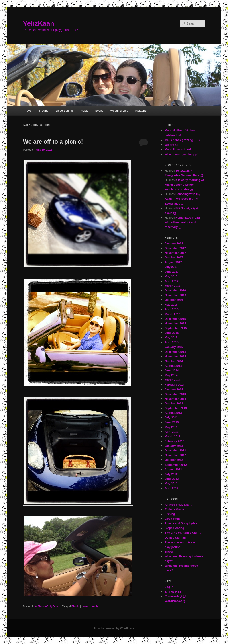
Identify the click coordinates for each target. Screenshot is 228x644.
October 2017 (174, 257)
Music (84, 111)
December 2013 (175, 394)
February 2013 (175, 441)
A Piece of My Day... (47, 607)
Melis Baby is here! (178, 149)
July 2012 (171, 474)
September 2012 (176, 465)
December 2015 (175, 319)
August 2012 (173, 469)
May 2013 (171, 427)
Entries (173, 592)
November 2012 (175, 455)
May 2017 (171, 276)
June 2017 (172, 272)
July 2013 (171, 417)
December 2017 (175, 248)
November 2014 (175, 356)
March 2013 (173, 436)
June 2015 (172, 333)
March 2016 (173, 314)
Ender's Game (174, 509)
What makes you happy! (181, 154)
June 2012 (172, 479)
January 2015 (174, 347)
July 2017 (171, 267)
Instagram (142, 111)
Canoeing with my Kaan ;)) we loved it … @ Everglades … (183, 199)
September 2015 (176, 328)
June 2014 (172, 370)
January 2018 (174, 243)
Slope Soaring (65, 111)
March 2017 (173, 286)
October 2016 (174, 300)
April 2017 (172, 281)
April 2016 (172, 309)
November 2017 (175, 253)
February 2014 (175, 385)
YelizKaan (39, 23)
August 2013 (173, 413)
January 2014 (174, 389)
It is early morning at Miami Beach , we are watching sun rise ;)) (184, 185)
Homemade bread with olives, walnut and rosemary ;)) (182, 222)
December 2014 (175, 352)
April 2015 (172, 342)
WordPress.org (175, 601)
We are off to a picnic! (53, 142)
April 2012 (172, 488)
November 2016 (175, 295)
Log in (169, 587)
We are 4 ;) (172, 145)
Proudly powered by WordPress (114, 628)
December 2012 (175, 450)
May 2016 (171, 305)
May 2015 (171, 337)
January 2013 (174, 446)
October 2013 (174, 403)
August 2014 (173, 366)
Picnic (75, 607)
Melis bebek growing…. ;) (182, 140)
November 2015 (175, 323)
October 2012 (174, 460)
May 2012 (171, 483)
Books (99, 111)
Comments (176, 596)
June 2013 (172, 422)
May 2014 (171, 375)
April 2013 (172, 432)
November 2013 (175, 399)
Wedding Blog (119, 111)
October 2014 (174, 361)
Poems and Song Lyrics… (183, 523)
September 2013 (176, 408)
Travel (28, 111)
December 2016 (175, 290)
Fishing (44, 111)
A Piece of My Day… (179, 505)
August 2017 (173, 262)
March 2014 (173, 380)
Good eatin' (173, 519)
